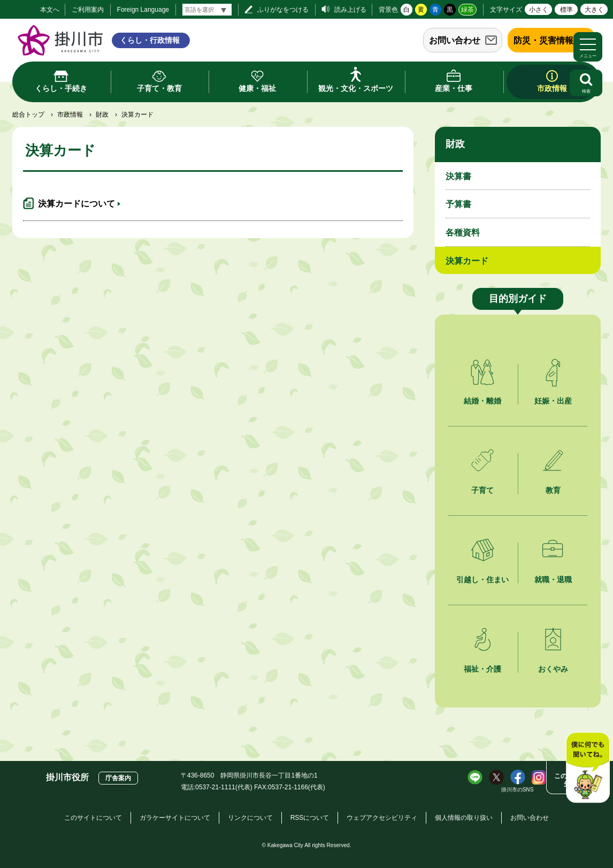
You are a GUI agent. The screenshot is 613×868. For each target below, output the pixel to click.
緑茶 (468, 10)
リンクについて (250, 818)
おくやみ (553, 669)
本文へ (50, 10)
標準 (566, 10)
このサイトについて (93, 818)
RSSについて (310, 818)
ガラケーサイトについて (175, 818)
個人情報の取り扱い (464, 818)
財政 (102, 115)
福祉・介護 (482, 669)
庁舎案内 (118, 778)
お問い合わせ (455, 40)
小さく (539, 10)
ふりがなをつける (283, 10)
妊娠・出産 (553, 401)
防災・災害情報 (543, 40)
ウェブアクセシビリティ (382, 818)
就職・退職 (553, 580)
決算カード (467, 261)
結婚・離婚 (482, 401)
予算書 (458, 204)
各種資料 (463, 233)
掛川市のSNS (518, 790)
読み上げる (350, 10)
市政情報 (70, 115)
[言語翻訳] (207, 10)
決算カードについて (76, 204)
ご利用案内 (88, 10)
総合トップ (28, 115)
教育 (553, 490)
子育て (482, 490)
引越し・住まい (482, 580)
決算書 (458, 176)
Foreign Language (143, 10)
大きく (594, 10)
